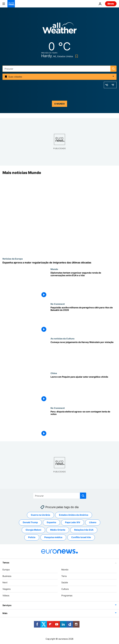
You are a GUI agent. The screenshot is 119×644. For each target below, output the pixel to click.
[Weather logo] (59, 29)
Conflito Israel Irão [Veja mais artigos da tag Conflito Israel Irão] (81, 537)
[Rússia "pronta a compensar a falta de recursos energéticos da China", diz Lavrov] (84, 389)
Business (7, 576)
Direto (111, 4)
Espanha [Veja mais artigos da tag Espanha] (51, 522)
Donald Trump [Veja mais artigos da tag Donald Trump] (30, 522)
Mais (5, 613)
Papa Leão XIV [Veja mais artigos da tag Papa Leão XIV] (73, 522)
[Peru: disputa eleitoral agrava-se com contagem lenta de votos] (84, 424)
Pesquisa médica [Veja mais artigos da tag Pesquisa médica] (53, 537)
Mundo (54, 269)
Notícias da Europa (13, 259)
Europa (6, 570)
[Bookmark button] (76, 56)
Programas (67, 595)
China (54, 373)
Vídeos (6, 595)
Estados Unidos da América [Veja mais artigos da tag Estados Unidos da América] (74, 515)
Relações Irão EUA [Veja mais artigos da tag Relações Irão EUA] (84, 530)
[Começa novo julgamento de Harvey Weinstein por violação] (84, 355)
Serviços (7, 605)
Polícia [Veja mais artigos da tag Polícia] (32, 537)
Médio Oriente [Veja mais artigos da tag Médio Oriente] (58, 530)
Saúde (65, 583)
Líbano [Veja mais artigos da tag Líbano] (93, 522)
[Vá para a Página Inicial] (11, 4)
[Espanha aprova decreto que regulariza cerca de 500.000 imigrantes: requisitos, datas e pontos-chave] (59, 263)
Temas (6, 563)
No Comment (58, 304)
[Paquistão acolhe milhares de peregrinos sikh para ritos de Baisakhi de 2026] (84, 320)
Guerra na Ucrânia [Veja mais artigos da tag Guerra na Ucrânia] (40, 515)
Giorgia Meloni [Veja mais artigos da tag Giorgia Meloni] (33, 530)
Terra (64, 576)
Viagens (7, 589)
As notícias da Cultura (62, 338)
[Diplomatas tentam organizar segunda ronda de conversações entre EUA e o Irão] (84, 285)
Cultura (65, 589)
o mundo (59, 104)
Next (5, 583)
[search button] (113, 69)
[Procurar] (59, 69)
